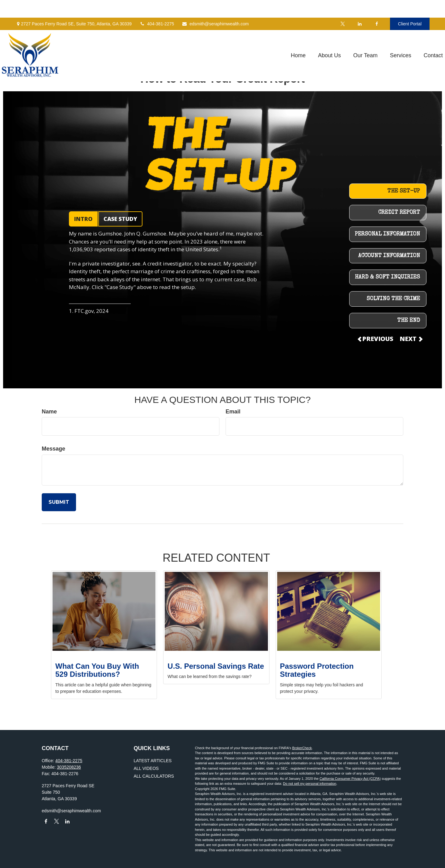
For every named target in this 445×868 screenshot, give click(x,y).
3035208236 (69, 767)
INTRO (83, 219)
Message (53, 449)
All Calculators (154, 776)
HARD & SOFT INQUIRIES (387, 277)
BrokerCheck (302, 748)
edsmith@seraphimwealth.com (215, 6)
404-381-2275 (157, 6)
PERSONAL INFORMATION (387, 234)
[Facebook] (377, 6)
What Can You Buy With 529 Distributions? (97, 670)
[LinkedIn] (360, 6)
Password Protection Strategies (317, 670)
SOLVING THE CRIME (393, 299)
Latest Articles (153, 761)
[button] (283, 38)
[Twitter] (343, 6)
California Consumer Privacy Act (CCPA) (350, 779)
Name (49, 412)
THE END (409, 321)
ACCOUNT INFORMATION (389, 256)
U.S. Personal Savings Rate (216, 666)
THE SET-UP (404, 191)
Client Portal (410, 6)
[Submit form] (59, 502)
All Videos (146, 768)
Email (233, 412)
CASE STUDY (120, 219)
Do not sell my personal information (310, 784)
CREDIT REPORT (399, 213)
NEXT (411, 339)
